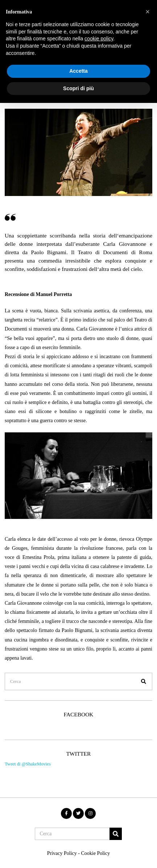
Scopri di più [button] (78, 88)
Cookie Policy (95, 853)
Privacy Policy (62, 853)
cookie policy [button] (99, 39)
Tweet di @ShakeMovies (28, 764)
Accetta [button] (78, 71)
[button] (144, 681)
